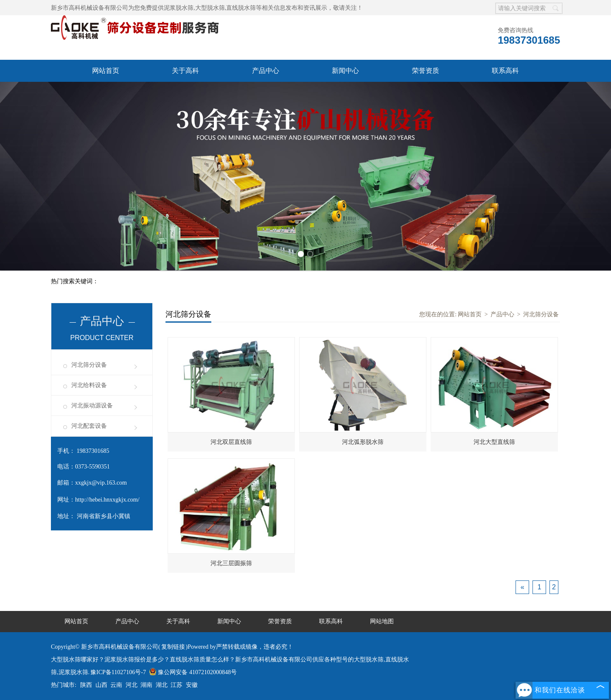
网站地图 (382, 621)
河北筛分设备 (89, 365)
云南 (116, 685)
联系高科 (505, 71)
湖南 (146, 685)
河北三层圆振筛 (231, 563)
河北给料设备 (89, 385)
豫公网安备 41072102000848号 (193, 672)
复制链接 (173, 647)
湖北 (162, 685)
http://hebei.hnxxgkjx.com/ (107, 500)
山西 (101, 685)
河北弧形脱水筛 (363, 442)
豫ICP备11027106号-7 (118, 672)
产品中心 (266, 71)
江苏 (177, 685)
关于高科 (185, 71)
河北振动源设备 (92, 406)
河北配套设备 (89, 426)
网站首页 (106, 71)
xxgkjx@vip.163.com (101, 483)
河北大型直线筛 (494, 442)
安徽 (192, 685)
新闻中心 (345, 71)
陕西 (86, 685)
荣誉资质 (426, 71)
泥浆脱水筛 (179, 8)
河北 (132, 685)
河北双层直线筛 (231, 442)
